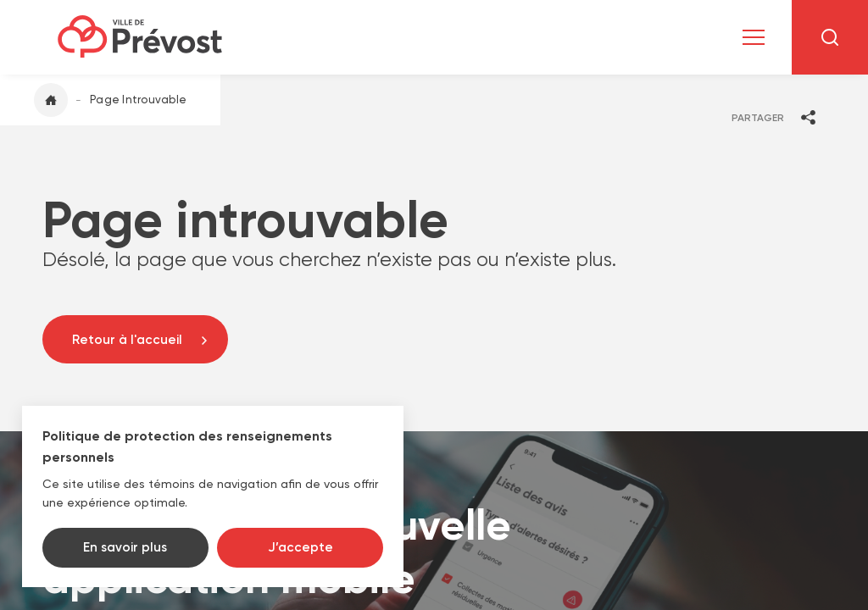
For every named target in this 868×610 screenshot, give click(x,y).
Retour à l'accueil (127, 340)
